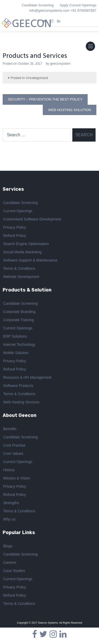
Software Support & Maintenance (30, 261)
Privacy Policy (15, 228)
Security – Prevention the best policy (45, 99)
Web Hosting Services (21, 403)
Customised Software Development (32, 220)
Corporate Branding (19, 312)
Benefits (10, 429)
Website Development (21, 277)
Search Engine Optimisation (26, 244)
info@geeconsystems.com (49, 10)
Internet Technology (19, 345)
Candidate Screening (38, 5)
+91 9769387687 (83, 10)
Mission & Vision (17, 479)
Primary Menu (90, 47)
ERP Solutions (15, 337)
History (9, 470)
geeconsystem (60, 64)
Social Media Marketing (22, 253)
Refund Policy (15, 236)
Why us (9, 520)
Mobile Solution (16, 353)
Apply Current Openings (78, 5)
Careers (10, 563)
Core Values (13, 454)
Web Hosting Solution (70, 110)
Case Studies (14, 571)
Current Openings (18, 212)
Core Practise (14, 446)
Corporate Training (18, 321)
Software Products (18, 386)
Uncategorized (37, 78)
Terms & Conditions (19, 269)
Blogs (8, 546)
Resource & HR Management (27, 378)
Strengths (11, 503)
